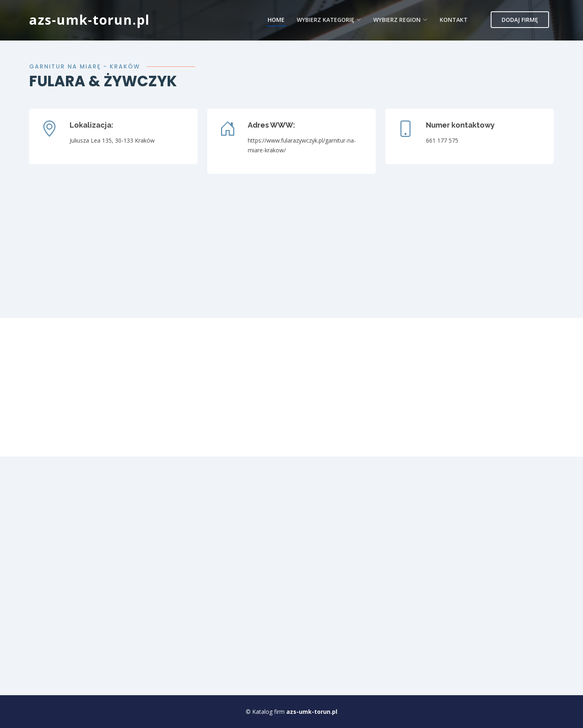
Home (276, 20)
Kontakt (454, 20)
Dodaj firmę (520, 20)
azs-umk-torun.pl (89, 20)
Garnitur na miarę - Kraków (85, 66)
